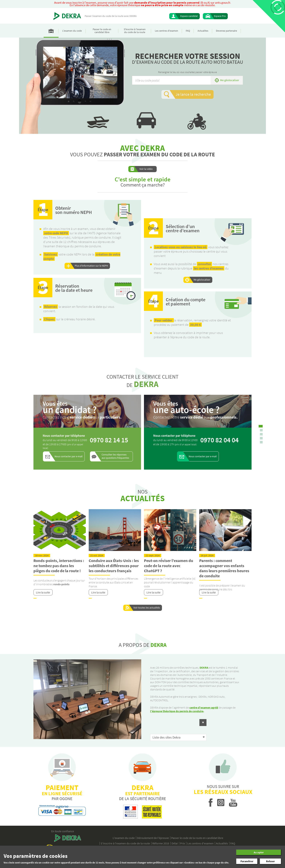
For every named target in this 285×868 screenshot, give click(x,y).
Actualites (203, 31)
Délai (175, 843)
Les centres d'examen (166, 31)
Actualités (222, 843)
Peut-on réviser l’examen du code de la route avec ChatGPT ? (169, 566)
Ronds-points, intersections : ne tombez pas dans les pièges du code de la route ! (59, 566)
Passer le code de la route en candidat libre (197, 838)
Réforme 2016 (161, 843)
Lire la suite (43, 592)
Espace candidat (189, 16)
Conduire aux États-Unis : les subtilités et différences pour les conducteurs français (114, 566)
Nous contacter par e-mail (69, 456)
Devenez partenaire (226, 31)
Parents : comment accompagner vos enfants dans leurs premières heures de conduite (224, 568)
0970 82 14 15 (109, 440)
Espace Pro (220, 16)
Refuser (270, 861)
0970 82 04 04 (219, 440)
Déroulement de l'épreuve (153, 838)
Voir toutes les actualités (147, 608)
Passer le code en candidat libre (102, 31)
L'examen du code (72, 31)
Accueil (51, 31)
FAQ (188, 31)
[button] (178, 730)
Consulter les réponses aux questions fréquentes (115, 456)
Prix (182, 843)
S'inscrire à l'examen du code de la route (135, 31)
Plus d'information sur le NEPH (91, 266)
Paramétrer (247, 861)
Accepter (259, 852)
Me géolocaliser (230, 80)
